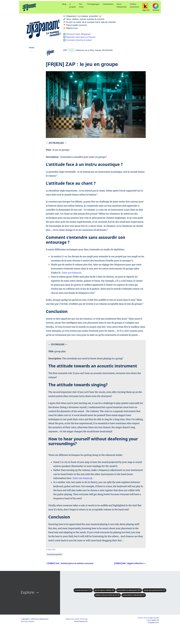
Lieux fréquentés (122, 5)
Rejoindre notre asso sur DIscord (81, 37)
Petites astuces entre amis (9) (107, 595)
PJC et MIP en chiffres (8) (104, 590)
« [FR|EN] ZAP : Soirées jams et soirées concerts (70, 563)
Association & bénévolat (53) (129, 590)
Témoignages (93, 4)
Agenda (146, 7)
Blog (64, 4)
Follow (71, 50)
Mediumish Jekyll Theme (75, 619)
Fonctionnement (54, 554)
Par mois (81, 5)
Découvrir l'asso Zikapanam (78, 34)
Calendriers (108, 4)
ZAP (65, 50)
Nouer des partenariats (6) (154, 590)
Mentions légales (28, 621)
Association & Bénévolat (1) (134, 595)
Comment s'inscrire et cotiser (79, 40)
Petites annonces (135, 5)
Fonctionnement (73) (83, 590)
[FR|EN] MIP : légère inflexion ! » (130, 563)
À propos (73, 5)
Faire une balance (71, 273)
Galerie (156, 7)
